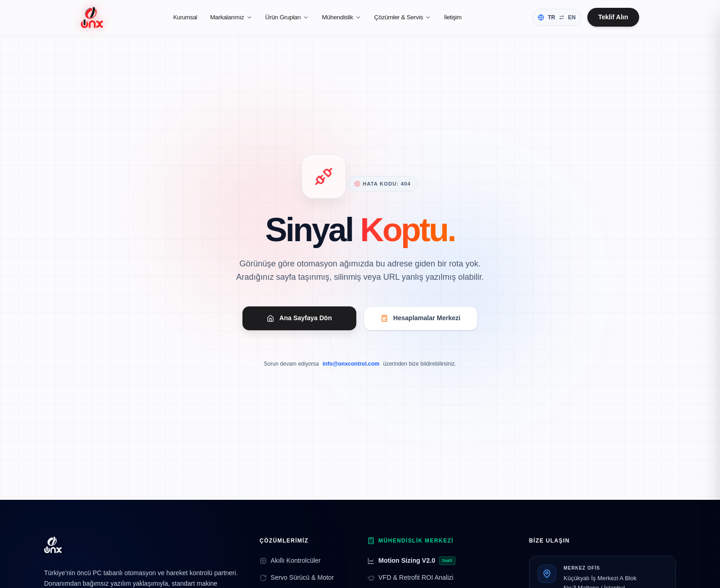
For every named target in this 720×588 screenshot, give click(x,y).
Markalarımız (232, 18)
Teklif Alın (613, 18)
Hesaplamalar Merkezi (421, 318)
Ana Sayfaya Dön (299, 318)
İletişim (453, 18)
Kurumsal (186, 18)
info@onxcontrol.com (351, 364)
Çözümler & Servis (403, 18)
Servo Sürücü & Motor (297, 578)
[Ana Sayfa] (92, 18)
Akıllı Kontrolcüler (290, 561)
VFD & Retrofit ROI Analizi (410, 578)
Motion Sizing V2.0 (411, 561)
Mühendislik (342, 18)
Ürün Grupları (288, 18)
